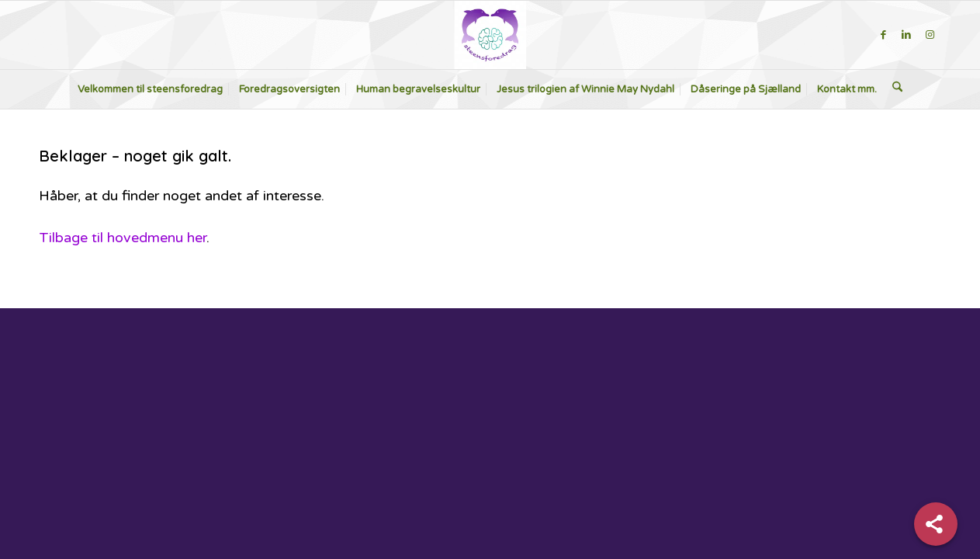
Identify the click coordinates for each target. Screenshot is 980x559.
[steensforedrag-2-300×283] (490, 35)
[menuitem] (150, 89)
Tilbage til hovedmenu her (123, 238)
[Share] (936, 524)
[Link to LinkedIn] (906, 35)
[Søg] (897, 89)
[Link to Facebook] (883, 35)
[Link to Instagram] (930, 35)
